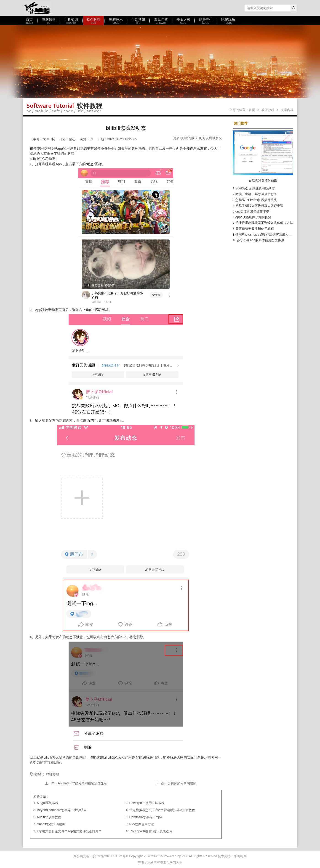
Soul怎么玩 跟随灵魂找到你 (255, 188)
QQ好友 (203, 138)
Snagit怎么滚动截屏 (51, 824)
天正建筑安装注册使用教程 (255, 229)
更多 (176, 138)
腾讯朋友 (215, 138)
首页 (252, 110)
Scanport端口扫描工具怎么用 (152, 831)
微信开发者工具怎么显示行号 (256, 194)
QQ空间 (185, 138)
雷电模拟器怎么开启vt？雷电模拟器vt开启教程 (162, 810)
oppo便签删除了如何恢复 (253, 217)
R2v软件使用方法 (142, 824)
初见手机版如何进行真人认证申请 (259, 206)
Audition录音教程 (49, 817)
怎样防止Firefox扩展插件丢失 (256, 200)
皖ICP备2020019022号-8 (110, 856)
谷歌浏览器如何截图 (263, 180)
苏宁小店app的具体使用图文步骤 (260, 240)
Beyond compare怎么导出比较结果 (62, 810)
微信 (194, 138)
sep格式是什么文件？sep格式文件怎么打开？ (69, 831)
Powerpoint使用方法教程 (147, 803)
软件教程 (268, 110)
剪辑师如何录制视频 (182, 783)
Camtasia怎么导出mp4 (146, 817)
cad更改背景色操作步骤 (252, 211)
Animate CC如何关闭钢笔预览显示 (82, 783)
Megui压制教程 (48, 803)
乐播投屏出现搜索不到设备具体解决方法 (264, 223)
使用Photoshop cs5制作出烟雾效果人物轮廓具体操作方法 (276, 234)
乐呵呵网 (38, 8)
